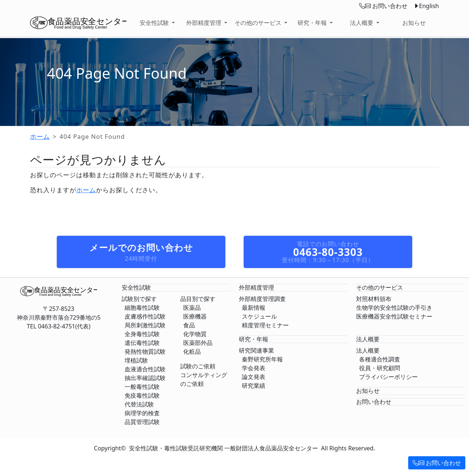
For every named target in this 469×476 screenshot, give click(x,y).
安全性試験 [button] (155, 23)
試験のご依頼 (198, 366)
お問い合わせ (437, 463)
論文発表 (254, 377)
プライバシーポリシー (388, 377)
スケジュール (259, 316)
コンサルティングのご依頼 (204, 379)
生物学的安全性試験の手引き (394, 308)
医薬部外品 (198, 343)
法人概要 (368, 350)
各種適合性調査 (380, 359)
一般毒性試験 (142, 387)
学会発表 (254, 368)
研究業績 (254, 386)
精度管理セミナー (265, 325)
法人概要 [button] (362, 23)
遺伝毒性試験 (142, 343)
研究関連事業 (256, 350)
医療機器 (195, 316)
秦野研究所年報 (262, 359)
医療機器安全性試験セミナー (394, 316)
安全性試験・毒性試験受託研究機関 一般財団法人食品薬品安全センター (224, 448)
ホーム (40, 136)
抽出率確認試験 (145, 378)
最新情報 (254, 308)
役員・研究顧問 (380, 368)
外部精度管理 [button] (204, 23)
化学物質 (195, 334)
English (426, 6)
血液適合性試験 (145, 369)
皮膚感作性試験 (145, 316)
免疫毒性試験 (142, 395)
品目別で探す (198, 299)
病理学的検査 (142, 413)
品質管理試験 (142, 422)
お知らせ (414, 23)
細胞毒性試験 (142, 308)
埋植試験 (136, 360)
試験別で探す (139, 299)
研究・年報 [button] (313, 23)
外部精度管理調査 (262, 299)
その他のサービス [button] (259, 23)
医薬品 (192, 308)
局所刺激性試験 (145, 325)
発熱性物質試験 (145, 352)
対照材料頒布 (374, 299)
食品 (189, 325)
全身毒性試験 (142, 334)
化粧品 (192, 352)
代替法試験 (139, 404)
